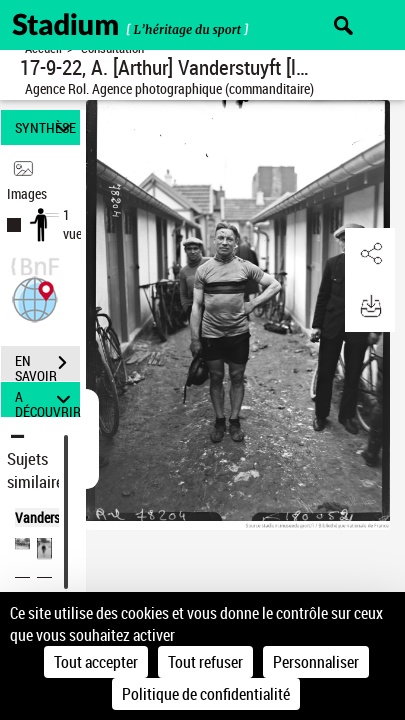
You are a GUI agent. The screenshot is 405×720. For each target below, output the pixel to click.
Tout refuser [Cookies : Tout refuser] (205, 662)
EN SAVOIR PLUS (47, 365)
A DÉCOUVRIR (47, 399)
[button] (35, 297)
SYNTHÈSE (46, 127)
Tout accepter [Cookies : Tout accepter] (96, 662)
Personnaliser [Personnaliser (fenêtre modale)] (316, 662)
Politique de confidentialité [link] (206, 694)
